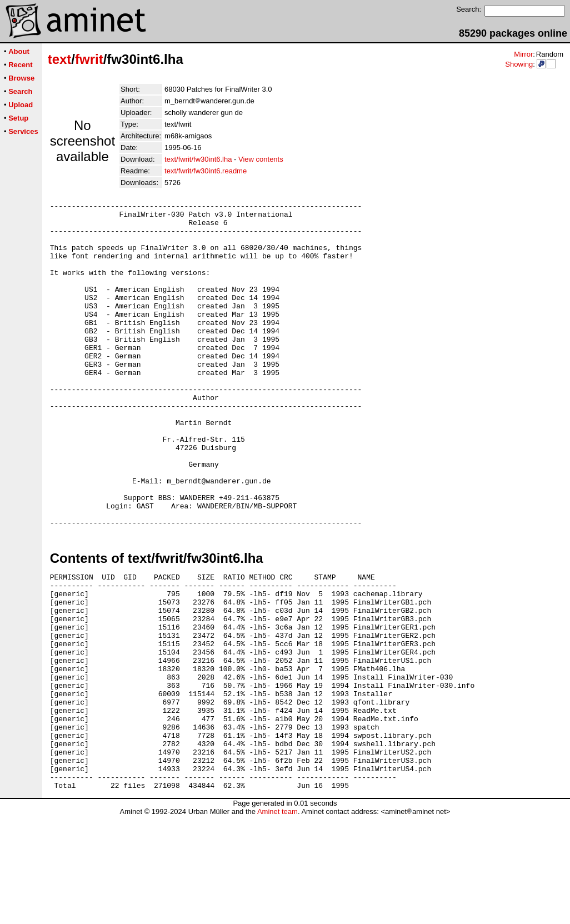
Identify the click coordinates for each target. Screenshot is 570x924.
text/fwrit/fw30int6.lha (198, 159)
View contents (261, 159)
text (60, 59)
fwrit (89, 59)
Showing (519, 64)
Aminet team (277, 920)
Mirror (523, 54)
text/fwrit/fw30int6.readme (206, 171)
